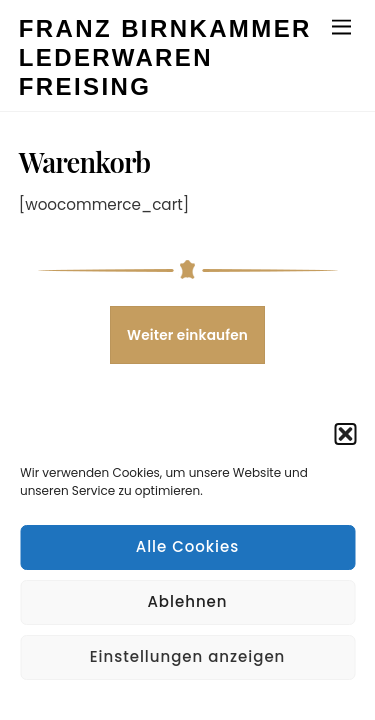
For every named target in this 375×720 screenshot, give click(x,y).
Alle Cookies (188, 546)
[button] (345, 434)
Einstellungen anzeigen (188, 656)
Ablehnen (187, 601)
